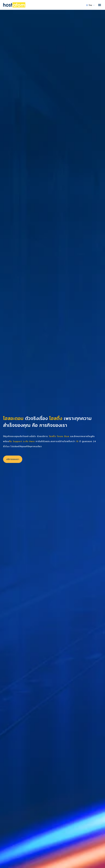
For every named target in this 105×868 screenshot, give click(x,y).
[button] (100, 5)
